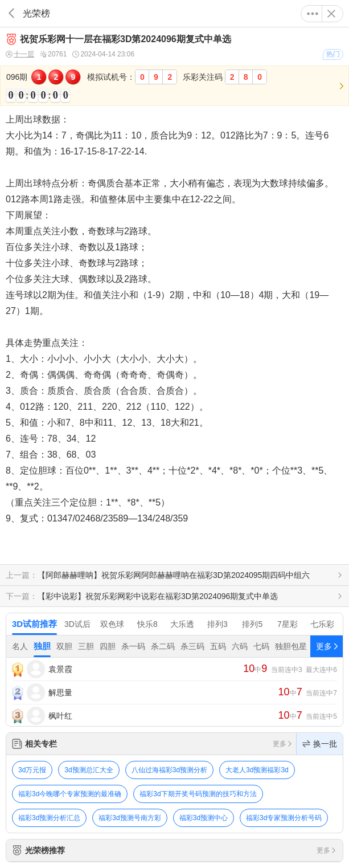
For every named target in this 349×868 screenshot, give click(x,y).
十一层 (20, 54)
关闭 (331, 14)
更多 (313, 14)
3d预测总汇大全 (89, 770)
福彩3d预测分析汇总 (49, 818)
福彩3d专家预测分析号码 (284, 818)
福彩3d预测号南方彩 (130, 818)
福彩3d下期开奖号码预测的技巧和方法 (198, 794)
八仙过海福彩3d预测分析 (169, 770)
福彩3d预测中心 (204, 818)
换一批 (320, 744)
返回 (11, 13)
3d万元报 (32, 770)
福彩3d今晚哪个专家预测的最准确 (70, 794)
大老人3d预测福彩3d (257, 770)
